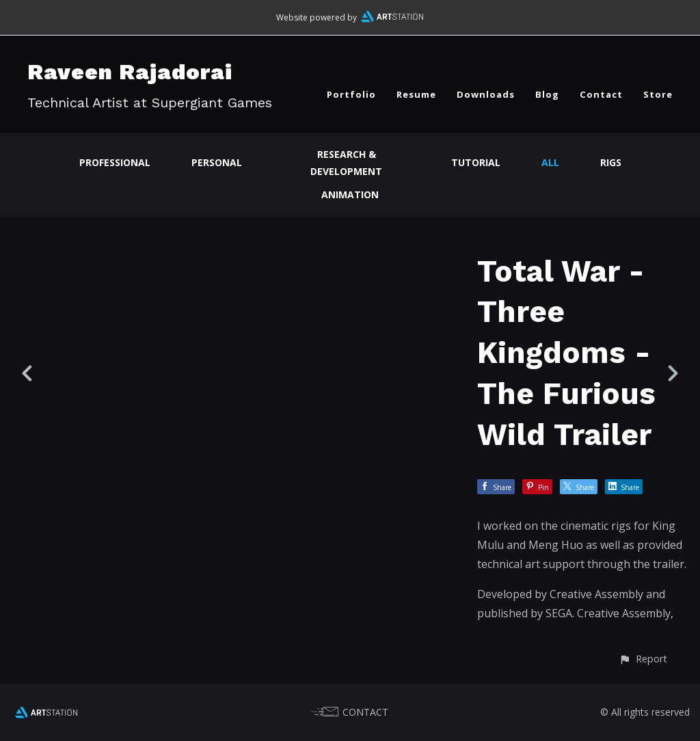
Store (658, 94)
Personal (217, 162)
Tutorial (476, 162)
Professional (115, 162)
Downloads (486, 94)
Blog (547, 94)
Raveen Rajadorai (130, 72)
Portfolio (351, 94)
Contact (601, 94)
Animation (350, 194)
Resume (416, 94)
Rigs (611, 162)
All (550, 162)
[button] (643, 659)
